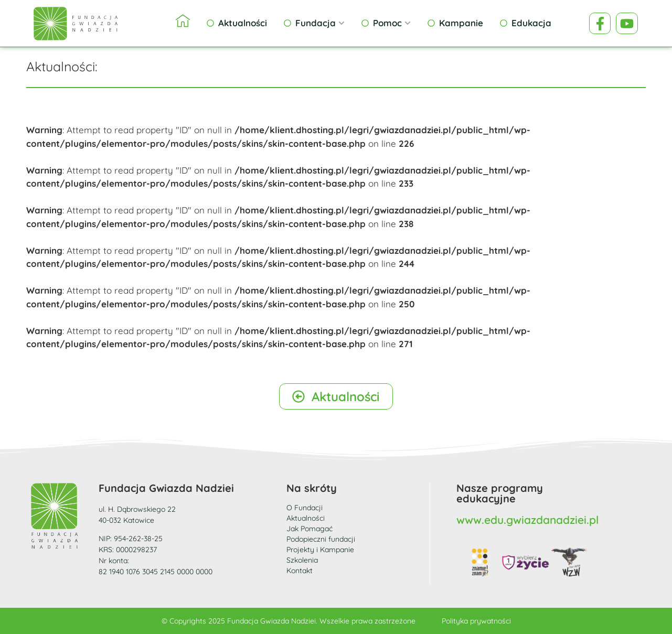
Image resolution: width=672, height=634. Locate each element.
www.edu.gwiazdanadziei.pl (527, 520)
